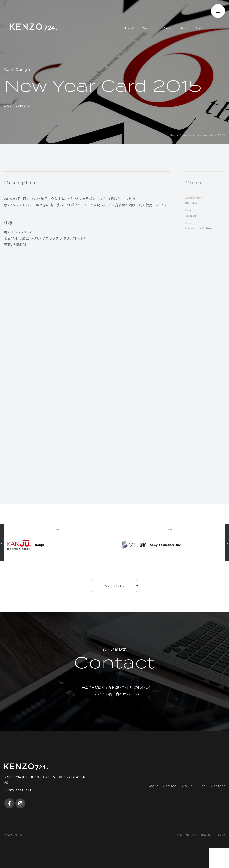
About (129, 28)
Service (148, 28)
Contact (201, 28)
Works (167, 28)
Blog (183, 28)
